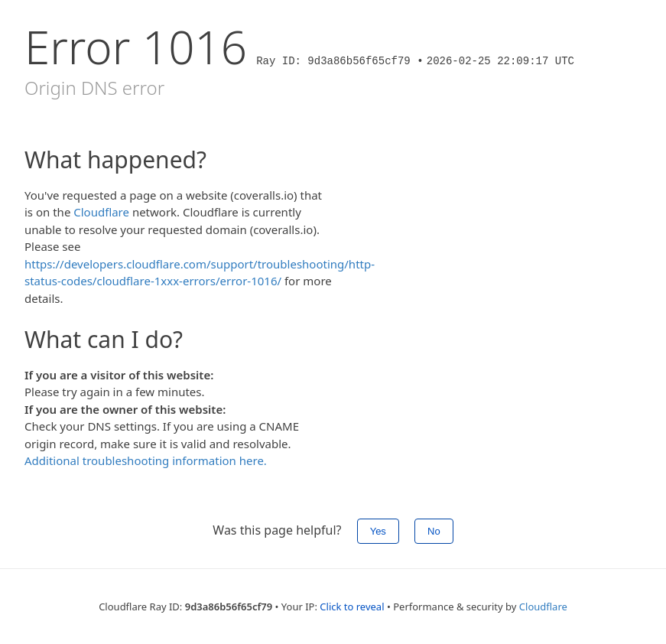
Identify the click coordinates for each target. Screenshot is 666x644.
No (434, 531)
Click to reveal (352, 607)
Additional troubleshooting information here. (146, 460)
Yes (378, 531)
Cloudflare (101, 212)
